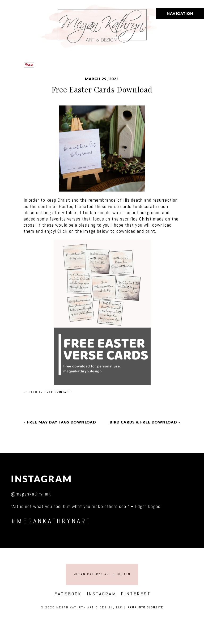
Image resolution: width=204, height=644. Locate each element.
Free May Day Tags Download (61, 422)
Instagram (42, 479)
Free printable (58, 392)
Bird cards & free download (143, 422)
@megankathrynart (31, 494)
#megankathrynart (51, 521)
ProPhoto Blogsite (145, 607)
